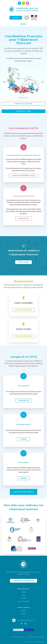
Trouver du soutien (24, 104)
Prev (4, 82)
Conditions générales (39, 642)
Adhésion (23, 611)
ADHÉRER (16, 18)
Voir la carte (24, 262)
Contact (24, 614)
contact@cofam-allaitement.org (26, 620)
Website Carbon (29, 630)
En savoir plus (24, 219)
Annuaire (23, 598)
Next (43, 82)
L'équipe (23, 439)
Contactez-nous (24, 492)
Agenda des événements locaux (23, 176)
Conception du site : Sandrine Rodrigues (35, 637)
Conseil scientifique (24, 601)
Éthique (23, 478)
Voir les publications (23, 310)
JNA (23, 595)
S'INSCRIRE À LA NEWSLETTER (24, 581)
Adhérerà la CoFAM (23, 111)
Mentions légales (29, 642)
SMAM (24, 592)
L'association (24, 400)
